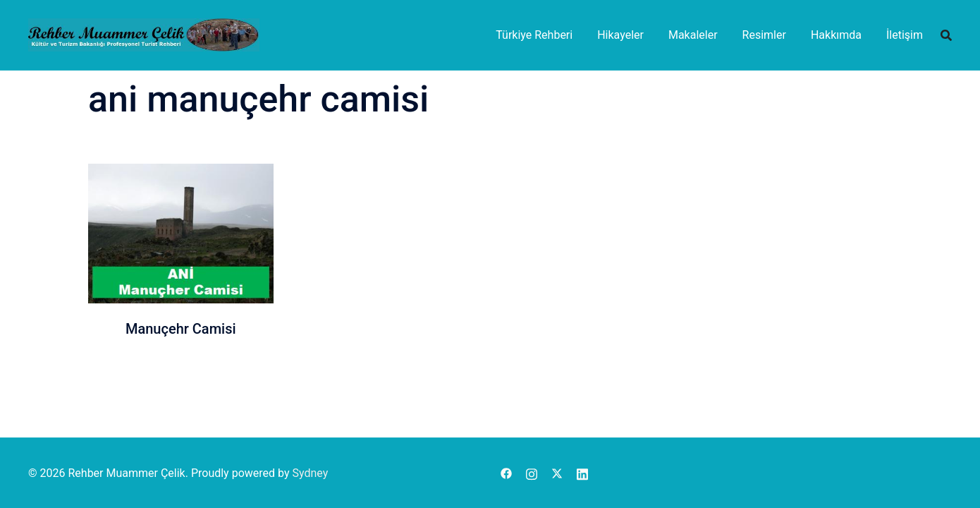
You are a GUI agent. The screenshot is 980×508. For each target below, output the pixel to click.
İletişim (905, 35)
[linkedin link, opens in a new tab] (582, 473)
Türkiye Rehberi (534, 35)
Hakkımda (836, 35)
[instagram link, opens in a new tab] (532, 473)
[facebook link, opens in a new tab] (506, 473)
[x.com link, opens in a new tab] (557, 473)
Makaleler (693, 35)
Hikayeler (620, 35)
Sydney (310, 473)
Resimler (764, 35)
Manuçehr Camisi (181, 329)
